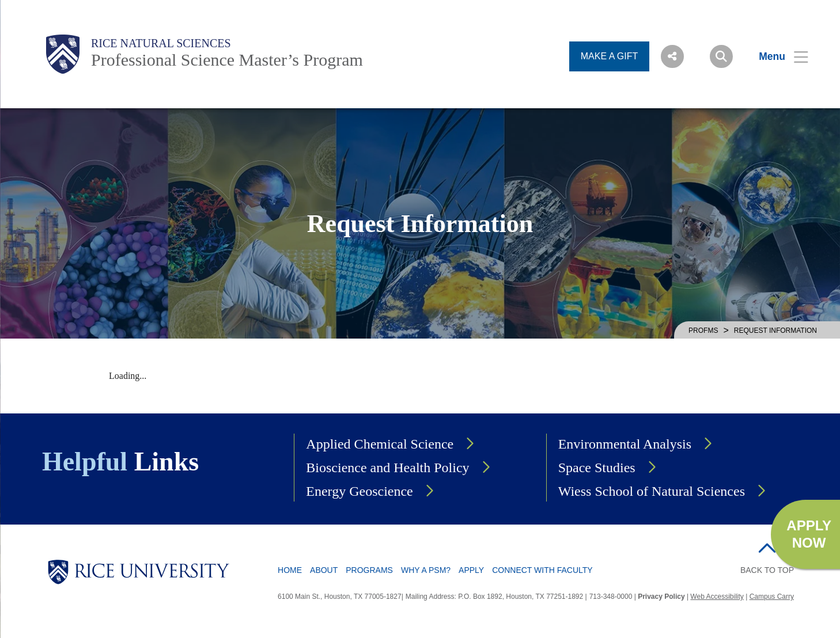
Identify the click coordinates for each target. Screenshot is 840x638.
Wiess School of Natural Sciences (652, 491)
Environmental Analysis (625, 444)
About (324, 570)
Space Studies (597, 468)
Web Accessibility (717, 597)
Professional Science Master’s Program (227, 60)
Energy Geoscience (359, 491)
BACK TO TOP (767, 570)
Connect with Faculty (542, 570)
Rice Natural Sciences (161, 43)
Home (290, 570)
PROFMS (703, 331)
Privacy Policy (661, 597)
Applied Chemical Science (380, 444)
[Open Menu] (776, 56)
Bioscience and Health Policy (387, 468)
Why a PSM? (426, 570)
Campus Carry (772, 597)
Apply (471, 570)
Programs (369, 570)
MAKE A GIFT (610, 56)
